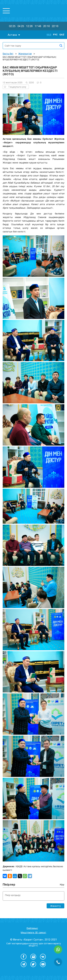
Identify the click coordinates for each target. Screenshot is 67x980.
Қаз (49, 34)
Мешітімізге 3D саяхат (33, 932)
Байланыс (32, 928)
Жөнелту (55, 906)
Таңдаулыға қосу (15, 87)
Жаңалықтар (25, 54)
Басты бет (8, 54)
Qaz (62, 34)
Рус (55, 34)
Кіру (62, 884)
